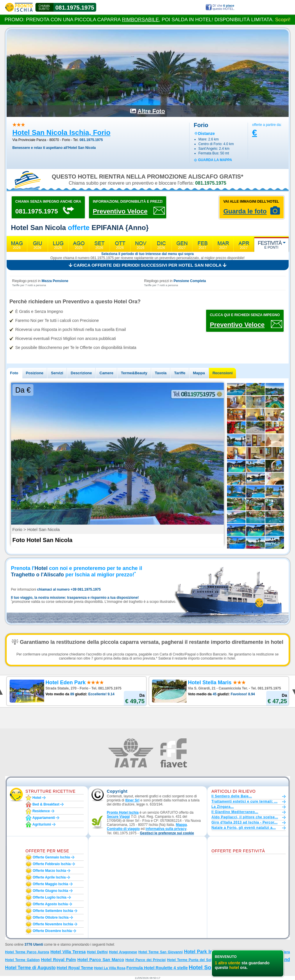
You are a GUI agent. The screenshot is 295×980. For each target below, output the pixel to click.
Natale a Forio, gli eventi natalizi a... (244, 828)
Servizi (57, 373)
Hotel (37, 798)
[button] (167, 833)
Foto (14, 373)
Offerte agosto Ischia (50, 904)
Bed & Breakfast (46, 804)
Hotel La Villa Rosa (110, 968)
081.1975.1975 (75, 8)
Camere (106, 373)
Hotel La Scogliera (274, 952)
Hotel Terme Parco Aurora (27, 952)
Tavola (161, 373)
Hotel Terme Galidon (23, 960)
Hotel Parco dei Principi (145, 960)
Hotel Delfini (97, 952)
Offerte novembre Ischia (53, 924)
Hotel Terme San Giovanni (160, 952)
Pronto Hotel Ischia (123, 812)
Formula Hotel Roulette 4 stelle (157, 968)
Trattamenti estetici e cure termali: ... (245, 801)
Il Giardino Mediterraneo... (235, 812)
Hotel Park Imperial (205, 952)
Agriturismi (42, 824)
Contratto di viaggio (123, 829)
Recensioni (222, 373)
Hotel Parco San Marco (101, 960)
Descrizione (81, 373)
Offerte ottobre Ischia (51, 917)
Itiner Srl (132, 800)
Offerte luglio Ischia (50, 897)
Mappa (199, 373)
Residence (41, 811)
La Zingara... (223, 807)
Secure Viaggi (118, 817)
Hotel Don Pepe (262, 960)
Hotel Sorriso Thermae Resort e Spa (236, 967)
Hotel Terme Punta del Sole (190, 960)
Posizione (35, 373)
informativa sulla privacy (166, 829)
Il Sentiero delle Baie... (232, 796)
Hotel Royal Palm (58, 960)
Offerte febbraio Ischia (52, 864)
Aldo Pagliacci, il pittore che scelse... (245, 817)
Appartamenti (44, 818)
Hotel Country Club (231, 960)
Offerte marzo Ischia (50, 871)
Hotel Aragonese (123, 952)
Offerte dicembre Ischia (52, 931)
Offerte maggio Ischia (51, 884)
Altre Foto (151, 111)
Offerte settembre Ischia (53, 911)
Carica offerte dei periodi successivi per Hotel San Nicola (147, 265)
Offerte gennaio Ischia (51, 857)
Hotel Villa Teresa (68, 952)
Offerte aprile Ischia (49, 877)
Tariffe (180, 373)
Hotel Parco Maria (242, 952)
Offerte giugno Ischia (51, 891)
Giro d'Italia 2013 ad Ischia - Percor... (245, 822)
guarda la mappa (215, 160)
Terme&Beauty (134, 373)
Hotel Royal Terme (75, 968)
